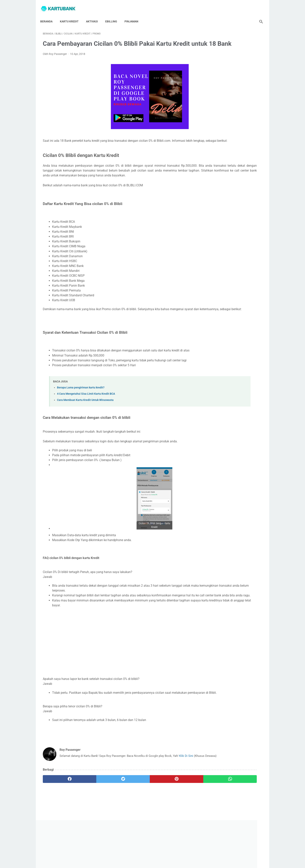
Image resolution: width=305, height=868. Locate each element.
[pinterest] (135, 812)
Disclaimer (175, 854)
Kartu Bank (158, 862)
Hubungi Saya (116, 854)
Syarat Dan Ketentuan (199, 854)
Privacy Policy (157, 854)
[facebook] (61, 812)
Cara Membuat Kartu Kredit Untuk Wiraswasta (85, 421)
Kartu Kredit (72, 15)
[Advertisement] (116, 666)
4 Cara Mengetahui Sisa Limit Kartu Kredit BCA (86, 415)
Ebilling (114, 15)
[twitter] (98, 812)
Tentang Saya (136, 854)
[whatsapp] (171, 812)
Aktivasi (94, 15)
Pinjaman (134, 15)
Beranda (49, 15)
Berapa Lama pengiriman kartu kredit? (81, 408)
